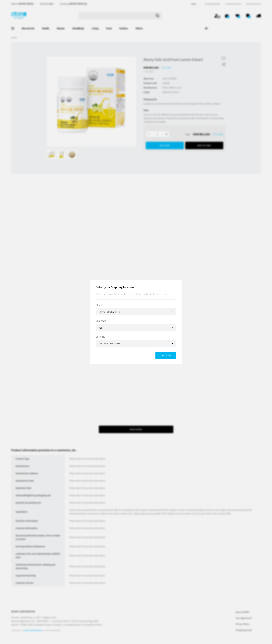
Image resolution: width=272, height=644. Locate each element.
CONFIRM (166, 355)
